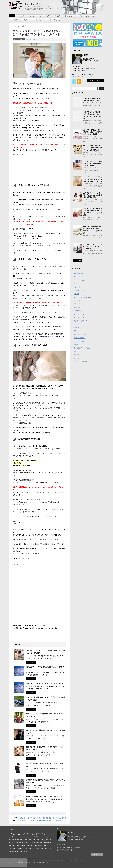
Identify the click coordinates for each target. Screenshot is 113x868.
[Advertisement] (27, 168)
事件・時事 (77, 304)
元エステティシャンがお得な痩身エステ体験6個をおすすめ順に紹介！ (93, 164)
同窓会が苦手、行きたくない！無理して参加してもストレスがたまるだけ (42, 818)
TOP (12, 16)
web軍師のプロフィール (29, 20)
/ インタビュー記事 (33, 834)
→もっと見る (78, 261)
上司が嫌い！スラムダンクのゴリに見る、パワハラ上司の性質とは (93, 246)
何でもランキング (79, 318)
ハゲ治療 (76, 294)
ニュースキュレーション (81, 290)
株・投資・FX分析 (79, 338)
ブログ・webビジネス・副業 (87, 16)
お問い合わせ (56, 20)
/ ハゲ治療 (34, 837)
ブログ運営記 (15, 20)
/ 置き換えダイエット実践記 (31, 848)
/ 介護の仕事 (36, 840)
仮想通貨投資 (78, 311)
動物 (75, 324)
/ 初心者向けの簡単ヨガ (38, 843)
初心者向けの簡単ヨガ (80, 321)
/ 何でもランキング (24, 843)
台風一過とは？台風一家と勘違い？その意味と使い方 (45, 683)
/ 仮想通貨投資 (44, 840)
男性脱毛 (57, 16)
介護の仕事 (77, 307)
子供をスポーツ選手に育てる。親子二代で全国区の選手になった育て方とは (93, 148)
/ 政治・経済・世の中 (28, 846)
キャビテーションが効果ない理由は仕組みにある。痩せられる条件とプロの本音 (93, 179)
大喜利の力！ (22, 16)
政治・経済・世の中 (80, 334)
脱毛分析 (49, 16)
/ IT (26, 834)
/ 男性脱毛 (19, 848)
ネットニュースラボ (33, 4)
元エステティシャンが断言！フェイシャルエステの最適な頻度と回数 (93, 195)
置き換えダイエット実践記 (82, 348)
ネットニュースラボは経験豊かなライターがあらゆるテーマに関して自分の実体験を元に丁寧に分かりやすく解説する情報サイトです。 (48, 860)
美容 (75, 351)
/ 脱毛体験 (47, 848)
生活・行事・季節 (30, 39)
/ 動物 (47, 843)
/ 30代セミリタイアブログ (17, 834)
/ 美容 (42, 848)
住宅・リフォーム (79, 314)
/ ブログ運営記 (19, 840)
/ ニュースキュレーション (22, 837)
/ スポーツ (42, 834)
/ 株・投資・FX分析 (40, 846)
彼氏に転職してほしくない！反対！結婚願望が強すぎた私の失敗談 (40, 821)
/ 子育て (18, 846)
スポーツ (76, 284)
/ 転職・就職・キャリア (22, 851)
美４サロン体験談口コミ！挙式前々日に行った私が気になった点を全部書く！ (93, 132)
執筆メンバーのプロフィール (83, 76)
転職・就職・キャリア (70, 16)
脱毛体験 (76, 355)
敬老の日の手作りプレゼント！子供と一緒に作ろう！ (45, 796)
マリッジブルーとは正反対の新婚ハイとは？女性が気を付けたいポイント (25, 858)
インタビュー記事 (79, 280)
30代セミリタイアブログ (36, 16)
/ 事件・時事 (28, 840)
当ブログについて (44, 20)
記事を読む (31, 662)
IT (74, 277)
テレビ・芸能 (78, 287)
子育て (76, 331)
